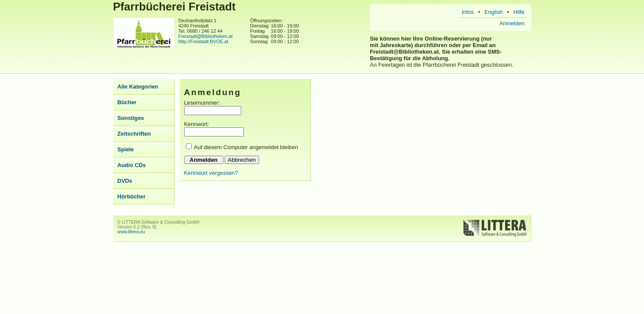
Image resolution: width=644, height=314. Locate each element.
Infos (468, 12)
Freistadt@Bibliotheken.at (206, 36)
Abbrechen (242, 160)
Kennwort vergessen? (211, 173)
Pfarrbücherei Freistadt (175, 7)
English (493, 12)
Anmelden (512, 23)
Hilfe (519, 12)
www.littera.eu (131, 232)
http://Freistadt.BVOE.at (204, 41)
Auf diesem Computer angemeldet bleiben (246, 147)
